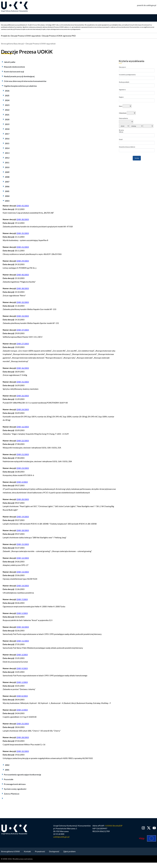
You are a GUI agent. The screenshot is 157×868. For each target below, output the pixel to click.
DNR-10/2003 (23, 628)
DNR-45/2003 (23, 206)
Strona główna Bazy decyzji (12, 44)
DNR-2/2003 (22, 710)
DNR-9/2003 (22, 669)
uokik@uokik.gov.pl (61, 837)
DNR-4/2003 (22, 482)
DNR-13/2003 (23, 572)
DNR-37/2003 (23, 330)
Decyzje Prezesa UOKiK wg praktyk (26, 36)
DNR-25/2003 (23, 724)
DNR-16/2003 (23, 427)
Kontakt (27, 852)
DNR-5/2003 (22, 614)
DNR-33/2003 (23, 317)
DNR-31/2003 (23, 382)
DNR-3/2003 (22, 655)
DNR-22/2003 (23, 441)
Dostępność (54, 852)
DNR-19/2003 (23, 517)
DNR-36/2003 (23, 369)
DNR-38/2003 (23, 289)
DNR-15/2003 (23, 545)
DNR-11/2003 (23, 641)
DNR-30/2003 (23, 220)
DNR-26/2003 (23, 396)
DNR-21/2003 (23, 455)
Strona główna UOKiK (10, 852)
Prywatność (40, 852)
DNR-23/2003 (23, 469)
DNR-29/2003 (23, 261)
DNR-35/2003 (23, 234)
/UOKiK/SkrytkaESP (114, 826)
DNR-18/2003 (23, 531)
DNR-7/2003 (22, 600)
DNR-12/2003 (23, 559)
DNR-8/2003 (22, 697)
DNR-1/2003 (22, 683)
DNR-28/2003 (23, 738)
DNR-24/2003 (23, 410)
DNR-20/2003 (23, 500)
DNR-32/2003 (23, 303)
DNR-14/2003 (23, 586)
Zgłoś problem (69, 852)
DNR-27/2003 (23, 344)
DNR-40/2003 (23, 275)
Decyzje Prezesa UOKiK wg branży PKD (59, 36)
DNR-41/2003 (23, 248)
